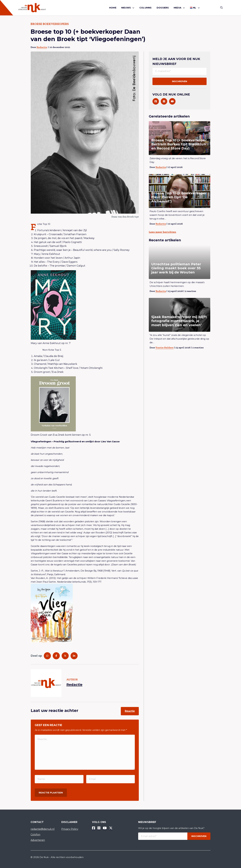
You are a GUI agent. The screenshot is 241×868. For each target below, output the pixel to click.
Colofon (35, 835)
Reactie (130, 711)
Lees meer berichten (162, 232)
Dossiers (163, 8)
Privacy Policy (70, 829)
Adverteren (38, 840)
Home (113, 8)
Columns (145, 8)
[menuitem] (113, 8)
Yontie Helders (164, 347)
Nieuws (126, 8)
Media (178, 8)
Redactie (42, 47)
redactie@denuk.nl (43, 829)
